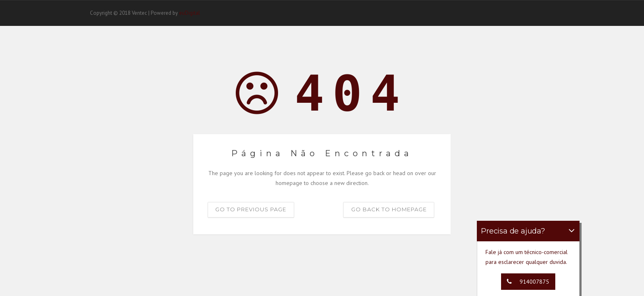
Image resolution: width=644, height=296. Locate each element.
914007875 (526, 282)
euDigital (190, 13)
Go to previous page (251, 209)
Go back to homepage (389, 209)
